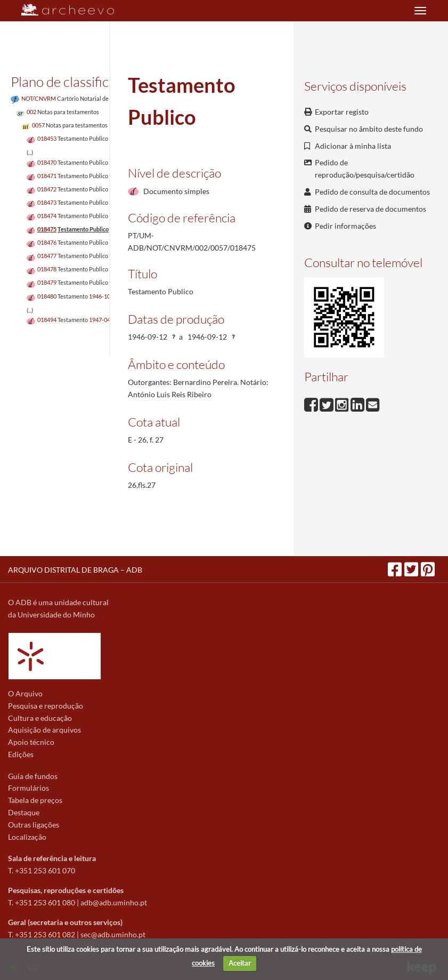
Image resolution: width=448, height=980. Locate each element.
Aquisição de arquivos (44, 730)
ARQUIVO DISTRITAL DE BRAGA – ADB (75, 570)
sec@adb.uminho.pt (113, 934)
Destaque (24, 812)
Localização (27, 837)
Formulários (28, 788)
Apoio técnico (31, 742)
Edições (21, 754)
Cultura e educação (40, 718)
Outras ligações (34, 825)
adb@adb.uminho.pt (114, 902)
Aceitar (240, 963)
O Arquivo (25, 693)
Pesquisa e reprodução (46, 706)
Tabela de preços (35, 800)
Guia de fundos (33, 776)
